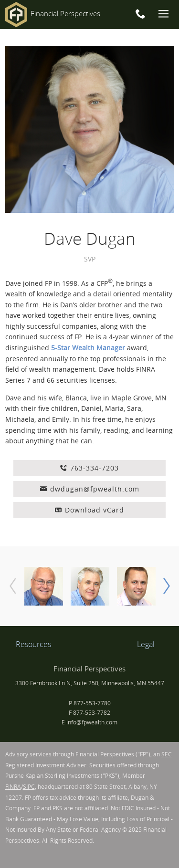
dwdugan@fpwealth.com (90, 489)
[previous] (13, 586)
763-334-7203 (89, 468)
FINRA (13, 787)
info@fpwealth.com (92, 722)
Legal (146, 644)
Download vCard (89, 510)
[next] (167, 586)
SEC (167, 754)
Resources (33, 644)
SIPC (29, 787)
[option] (44, 586)
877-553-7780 (92, 703)
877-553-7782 (92, 713)
